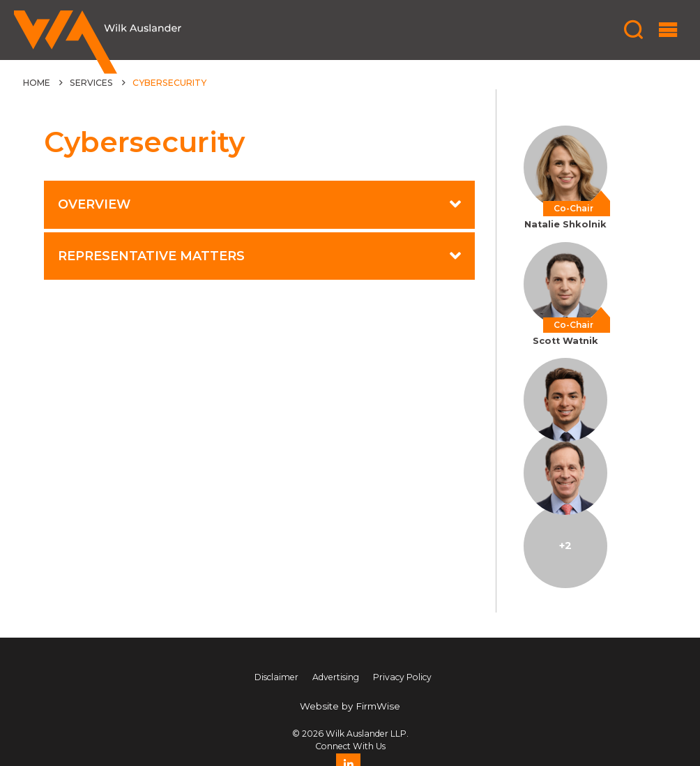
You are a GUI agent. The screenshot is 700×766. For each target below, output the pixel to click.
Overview (94, 204)
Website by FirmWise (350, 706)
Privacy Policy (402, 677)
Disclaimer (276, 677)
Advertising (336, 677)
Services (91, 83)
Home (37, 83)
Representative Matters (151, 256)
